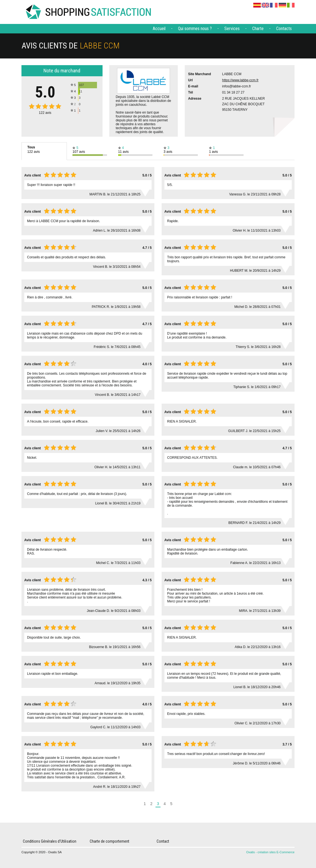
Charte (258, 29)
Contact (163, 841)
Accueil (159, 29)
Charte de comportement (110, 841)
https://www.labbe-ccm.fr (240, 80)
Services (232, 29)
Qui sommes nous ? (195, 29)
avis (45, 113)
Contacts (284, 29)
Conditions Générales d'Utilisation (50, 841)
